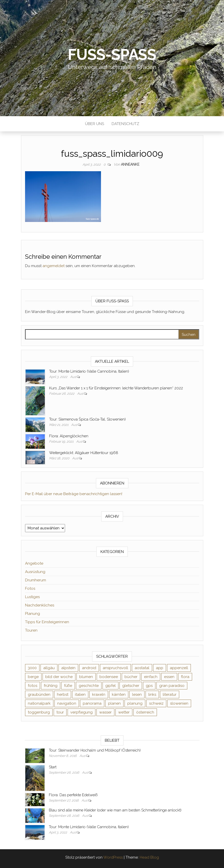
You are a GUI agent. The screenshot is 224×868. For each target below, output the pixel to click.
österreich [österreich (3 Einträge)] (145, 712)
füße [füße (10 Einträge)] (68, 686)
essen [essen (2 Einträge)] (169, 677)
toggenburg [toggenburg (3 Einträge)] (39, 712)
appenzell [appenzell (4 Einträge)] (179, 668)
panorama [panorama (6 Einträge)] (92, 703)
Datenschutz (125, 124)
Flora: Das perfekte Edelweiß (73, 795)
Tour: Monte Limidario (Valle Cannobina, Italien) (89, 371)
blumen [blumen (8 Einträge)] (86, 677)
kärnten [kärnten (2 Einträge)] (119, 695)
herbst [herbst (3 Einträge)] (63, 695)
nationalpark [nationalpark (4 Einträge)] (39, 703)
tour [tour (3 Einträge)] (60, 712)
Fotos (30, 588)
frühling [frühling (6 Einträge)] (51, 686)
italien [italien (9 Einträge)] (80, 695)
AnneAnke (130, 164)
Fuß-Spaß (112, 55)
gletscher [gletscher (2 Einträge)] (131, 686)
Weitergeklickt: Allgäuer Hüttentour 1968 (84, 453)
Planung (33, 614)
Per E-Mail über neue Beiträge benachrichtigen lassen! (74, 494)
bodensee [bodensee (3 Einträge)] (109, 677)
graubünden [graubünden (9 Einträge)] (39, 695)
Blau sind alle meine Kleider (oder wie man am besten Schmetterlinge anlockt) (115, 810)
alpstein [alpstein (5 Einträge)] (68, 668)
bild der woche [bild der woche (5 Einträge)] (59, 677)
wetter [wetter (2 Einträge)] (124, 712)
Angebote (34, 563)
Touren (31, 630)
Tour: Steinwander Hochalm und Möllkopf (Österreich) (95, 750)
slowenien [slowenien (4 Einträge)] (179, 703)
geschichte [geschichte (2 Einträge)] (89, 686)
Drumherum (36, 580)
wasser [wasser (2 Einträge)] (105, 712)
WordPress (113, 857)
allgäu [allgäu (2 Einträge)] (49, 668)
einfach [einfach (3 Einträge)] (151, 677)
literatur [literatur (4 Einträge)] (170, 695)
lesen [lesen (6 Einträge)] (137, 695)
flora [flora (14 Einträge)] (185, 677)
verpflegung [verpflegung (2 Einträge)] (82, 712)
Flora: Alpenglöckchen (69, 436)
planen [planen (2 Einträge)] (114, 703)
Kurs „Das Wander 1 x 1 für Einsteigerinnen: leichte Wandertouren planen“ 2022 (116, 388)
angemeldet (54, 266)
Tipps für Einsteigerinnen (47, 622)
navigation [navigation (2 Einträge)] (67, 703)
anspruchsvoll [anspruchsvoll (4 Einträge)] (115, 668)
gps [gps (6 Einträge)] (149, 686)
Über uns (95, 124)
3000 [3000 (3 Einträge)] (32, 668)
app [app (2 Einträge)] (160, 668)
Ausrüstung (35, 572)
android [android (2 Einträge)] (89, 668)
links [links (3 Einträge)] (152, 695)
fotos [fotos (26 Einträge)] (33, 686)
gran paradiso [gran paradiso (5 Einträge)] (172, 686)
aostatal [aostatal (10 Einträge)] (142, 668)
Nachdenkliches (40, 605)
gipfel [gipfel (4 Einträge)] (110, 686)
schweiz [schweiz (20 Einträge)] (156, 703)
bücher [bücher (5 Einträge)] (131, 677)
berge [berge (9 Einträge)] (33, 677)
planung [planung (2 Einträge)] (135, 703)
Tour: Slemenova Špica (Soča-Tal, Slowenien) (87, 419)
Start (53, 767)
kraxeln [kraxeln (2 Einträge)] (99, 695)
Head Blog (149, 857)
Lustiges (32, 597)
